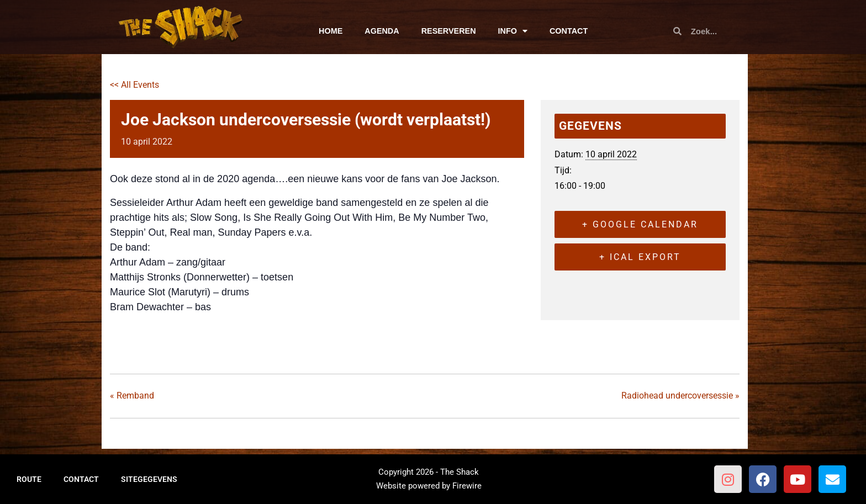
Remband (132, 396)
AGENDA (382, 31)
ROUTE (29, 479)
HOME (331, 31)
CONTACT (569, 31)
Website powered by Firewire (429, 486)
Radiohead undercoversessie (680, 396)
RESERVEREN (449, 31)
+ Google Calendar (640, 224)
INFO (513, 31)
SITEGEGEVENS (149, 479)
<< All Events (134, 85)
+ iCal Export (640, 257)
